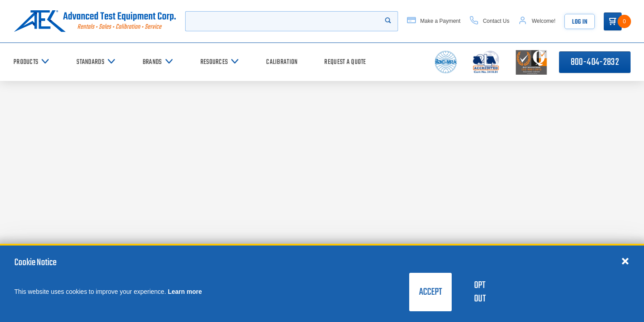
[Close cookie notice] (625, 261)
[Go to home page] (95, 21)
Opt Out (480, 292)
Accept (430, 292)
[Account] (537, 21)
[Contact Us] (489, 21)
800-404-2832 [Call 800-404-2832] (595, 62)
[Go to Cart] (613, 21)
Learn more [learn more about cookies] (185, 292)
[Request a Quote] (345, 62)
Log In (580, 22)
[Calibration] (282, 62)
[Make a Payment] (434, 21)
